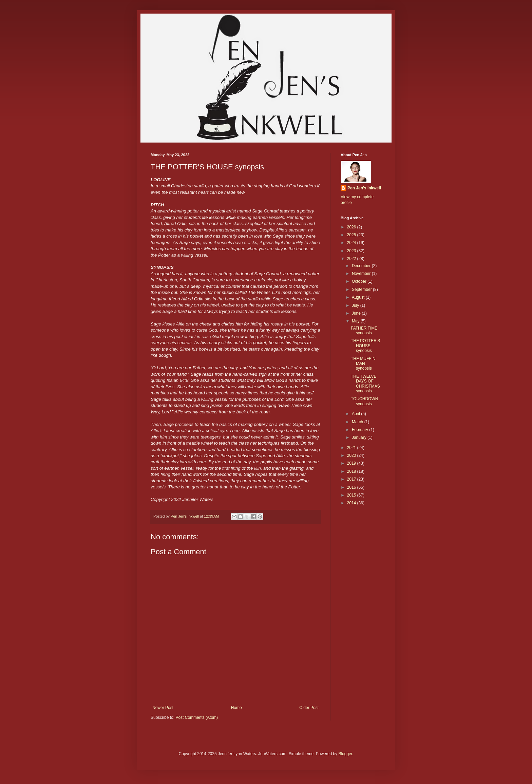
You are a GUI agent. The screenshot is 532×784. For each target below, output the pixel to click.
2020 (352, 455)
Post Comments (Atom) (197, 717)
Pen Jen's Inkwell (364, 188)
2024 (352, 243)
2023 (352, 251)
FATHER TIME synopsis (364, 331)
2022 (352, 259)
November (362, 274)
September (362, 290)
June (357, 313)
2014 (352, 503)
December (362, 266)
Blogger (345, 754)
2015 (352, 495)
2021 (352, 448)
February (360, 430)
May (356, 321)
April (356, 414)
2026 (352, 227)
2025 (352, 235)
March (358, 422)
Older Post (309, 708)
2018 (352, 471)
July (356, 305)
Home (236, 708)
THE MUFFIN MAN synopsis (363, 364)
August (359, 297)
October (360, 281)
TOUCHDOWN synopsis (364, 401)
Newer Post (163, 708)
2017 (352, 479)
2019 (352, 463)
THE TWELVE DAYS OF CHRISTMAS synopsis (365, 384)
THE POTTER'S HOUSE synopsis (365, 346)
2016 (352, 487)
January (360, 437)
